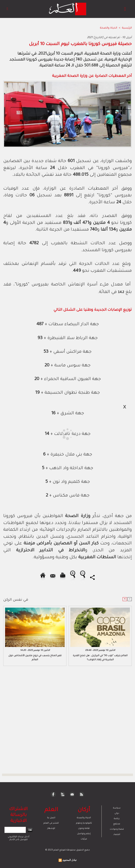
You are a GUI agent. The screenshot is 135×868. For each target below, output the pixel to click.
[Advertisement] (37, 434)
